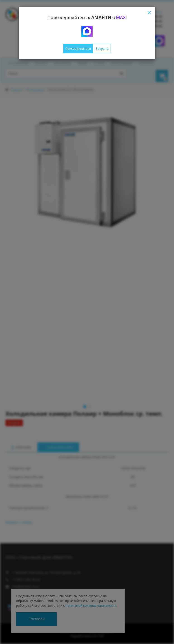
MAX (121, 17)
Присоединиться (78, 48)
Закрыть (102, 48)
